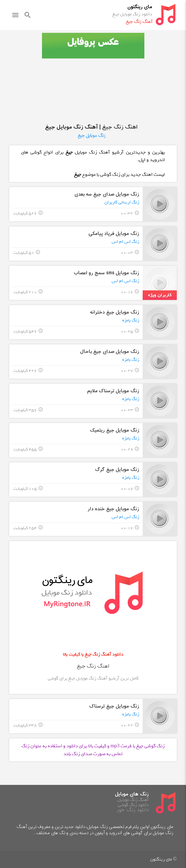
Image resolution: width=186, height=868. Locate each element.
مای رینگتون (140, 7)
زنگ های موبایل (132, 794)
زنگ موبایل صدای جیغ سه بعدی (107, 194)
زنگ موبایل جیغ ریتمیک (115, 430)
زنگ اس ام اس (125, 242)
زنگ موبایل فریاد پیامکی (114, 234)
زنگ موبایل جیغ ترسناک (114, 706)
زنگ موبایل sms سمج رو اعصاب (106, 273)
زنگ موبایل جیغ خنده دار (113, 509)
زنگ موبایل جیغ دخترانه (115, 312)
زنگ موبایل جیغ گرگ (117, 470)
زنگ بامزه (131, 320)
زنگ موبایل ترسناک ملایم (113, 391)
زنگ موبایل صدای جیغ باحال (110, 352)
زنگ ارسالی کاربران (122, 202)
